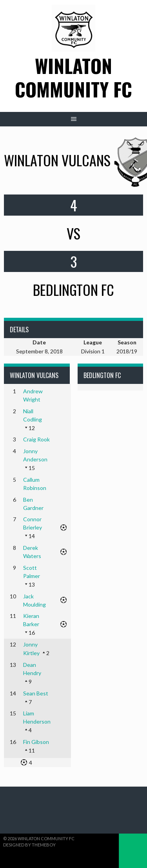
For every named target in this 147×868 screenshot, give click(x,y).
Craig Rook (36, 439)
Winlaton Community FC (73, 77)
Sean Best (36, 693)
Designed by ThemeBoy (29, 845)
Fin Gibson (36, 742)
